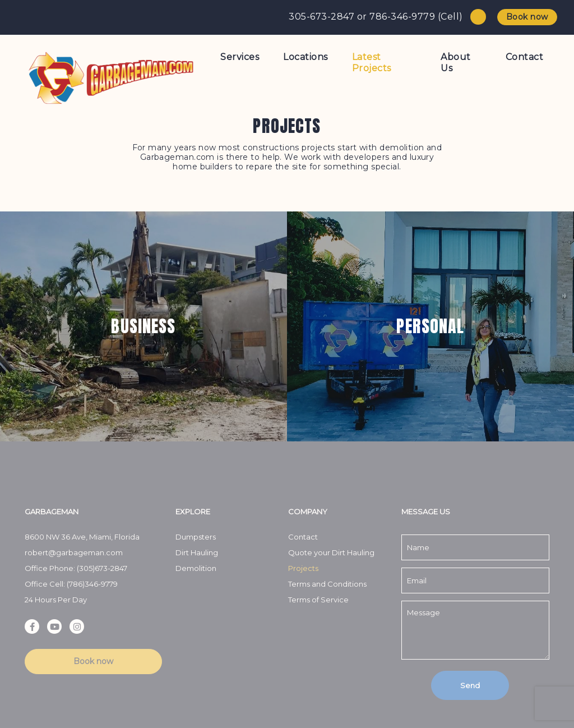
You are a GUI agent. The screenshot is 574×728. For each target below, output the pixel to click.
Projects (303, 568)
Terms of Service (319, 600)
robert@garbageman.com (74, 552)
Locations (305, 57)
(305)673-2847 (102, 568)
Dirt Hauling (197, 552)
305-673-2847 (321, 17)
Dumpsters (196, 537)
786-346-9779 (402, 17)
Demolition (196, 568)
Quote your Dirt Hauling (331, 552)
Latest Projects (372, 63)
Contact (525, 57)
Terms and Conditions (327, 584)
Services (240, 57)
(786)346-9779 (92, 584)
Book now (527, 17)
